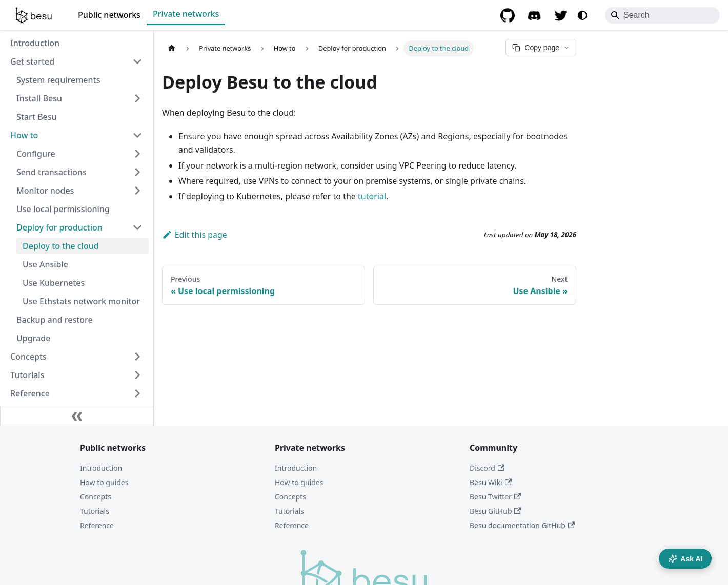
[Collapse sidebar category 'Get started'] (137, 61)
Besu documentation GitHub (522, 525)
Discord (487, 468)
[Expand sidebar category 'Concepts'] (137, 357)
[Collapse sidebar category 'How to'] (137, 135)
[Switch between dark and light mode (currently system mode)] (582, 15)
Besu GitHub (496, 511)
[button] (79, 154)
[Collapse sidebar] (77, 416)
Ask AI (685, 559)
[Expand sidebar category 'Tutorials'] (137, 375)
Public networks (109, 15)
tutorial (372, 196)
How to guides (104, 482)
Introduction (101, 468)
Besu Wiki (491, 482)
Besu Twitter (495, 497)
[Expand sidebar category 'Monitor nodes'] (137, 191)
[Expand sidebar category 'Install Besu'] (137, 98)
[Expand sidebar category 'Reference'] (137, 393)
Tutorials (95, 511)
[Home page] (172, 48)
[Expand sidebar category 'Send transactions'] (137, 172)
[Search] (662, 15)
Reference (97, 525)
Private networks (186, 14)
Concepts (96, 497)
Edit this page (195, 235)
